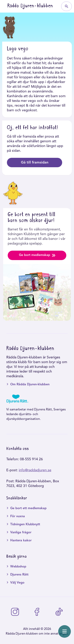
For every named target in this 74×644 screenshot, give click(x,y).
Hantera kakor (21, 541)
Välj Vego (17, 583)
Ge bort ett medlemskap (28, 508)
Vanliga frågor (21, 533)
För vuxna (18, 516)
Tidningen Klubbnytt (25, 524)
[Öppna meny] (65, 631)
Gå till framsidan (35, 163)
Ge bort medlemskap (37, 255)
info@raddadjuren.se (35, 470)
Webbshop (18, 567)
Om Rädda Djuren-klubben (30, 385)
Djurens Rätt (19, 575)
